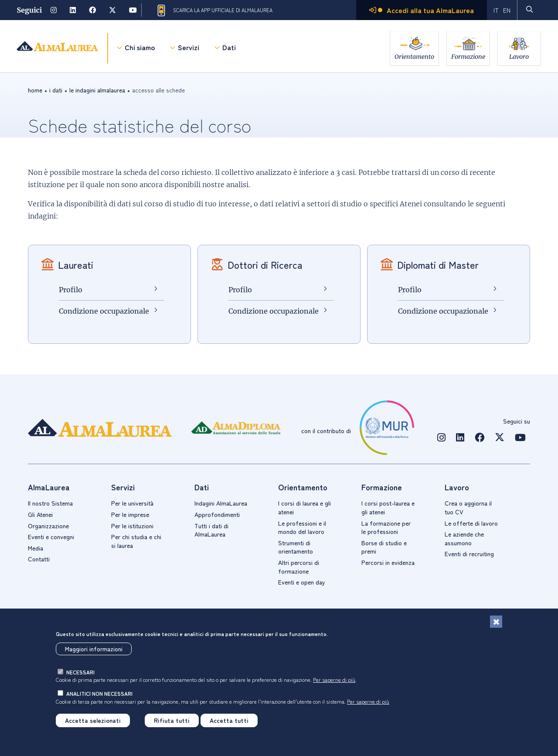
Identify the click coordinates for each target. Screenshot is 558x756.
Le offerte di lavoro (471, 523)
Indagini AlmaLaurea (221, 503)
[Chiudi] (496, 622)
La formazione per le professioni (386, 527)
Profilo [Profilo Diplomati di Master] (410, 290)
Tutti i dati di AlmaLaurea (211, 530)
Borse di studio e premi (384, 547)
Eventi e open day (302, 582)
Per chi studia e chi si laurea (136, 541)
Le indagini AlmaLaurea (97, 90)
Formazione (467, 56)
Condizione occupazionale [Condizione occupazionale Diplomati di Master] (443, 311)
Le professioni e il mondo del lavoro (302, 527)
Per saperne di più (334, 679)
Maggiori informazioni (94, 649)
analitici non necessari (99, 693)
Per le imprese (130, 514)
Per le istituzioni (132, 526)
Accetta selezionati (93, 720)
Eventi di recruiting (469, 554)
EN (506, 10)
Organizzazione (48, 526)
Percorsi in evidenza (388, 562)
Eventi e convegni (51, 537)
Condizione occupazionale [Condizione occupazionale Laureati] (104, 311)
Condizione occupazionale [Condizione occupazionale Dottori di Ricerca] (274, 311)
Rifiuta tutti (172, 720)
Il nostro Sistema (50, 503)
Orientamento (412, 56)
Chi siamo (139, 48)
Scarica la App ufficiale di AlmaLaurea (214, 10)
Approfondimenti (217, 514)
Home (35, 90)
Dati (228, 48)
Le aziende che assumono (464, 538)
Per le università (132, 503)
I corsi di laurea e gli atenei (305, 507)
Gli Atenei (40, 514)
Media (36, 548)
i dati (56, 90)
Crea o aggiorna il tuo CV (468, 507)
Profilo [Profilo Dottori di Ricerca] (240, 290)
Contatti (39, 559)
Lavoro (519, 56)
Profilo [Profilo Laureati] (71, 290)
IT (496, 10)
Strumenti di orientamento (296, 547)
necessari (80, 672)
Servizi (188, 48)
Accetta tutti (229, 720)
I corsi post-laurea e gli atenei (388, 507)
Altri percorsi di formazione (299, 567)
